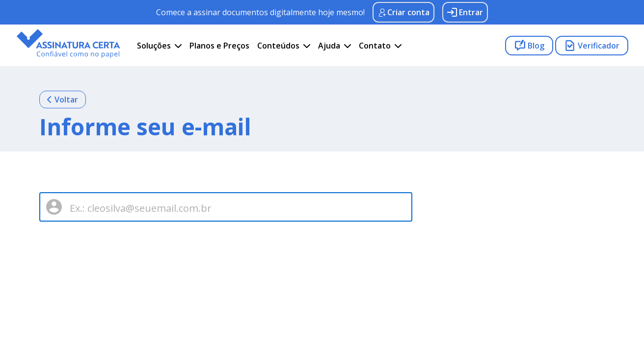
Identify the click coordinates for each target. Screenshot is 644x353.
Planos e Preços (219, 46)
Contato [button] (375, 46)
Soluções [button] (154, 46)
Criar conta (403, 12)
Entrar (465, 12)
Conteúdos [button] (278, 46)
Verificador (592, 46)
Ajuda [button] (329, 46)
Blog (529, 46)
